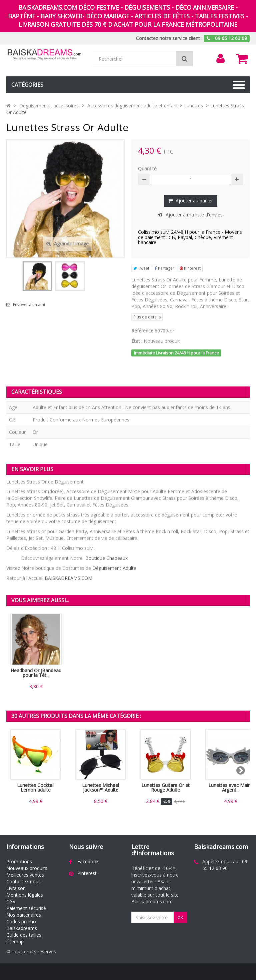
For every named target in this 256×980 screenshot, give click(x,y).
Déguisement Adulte (114, 568)
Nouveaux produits (27, 868)
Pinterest (190, 268)
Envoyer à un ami (29, 305)
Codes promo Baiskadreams (22, 925)
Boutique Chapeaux (106, 558)
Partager (164, 268)
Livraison (16, 888)
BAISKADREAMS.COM (68, 578)
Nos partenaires (24, 915)
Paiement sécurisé (26, 908)
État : (137, 341)
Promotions (19, 861)
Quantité (147, 169)
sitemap (15, 941)
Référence (142, 331)
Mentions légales (25, 895)
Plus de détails (147, 317)
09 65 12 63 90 (225, 865)
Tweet (141, 268)
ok (180, 917)
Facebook (88, 861)
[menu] (220, 58)
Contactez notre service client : (169, 38)
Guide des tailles (24, 935)
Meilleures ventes (25, 875)
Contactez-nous (23, 881)
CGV (11, 901)
